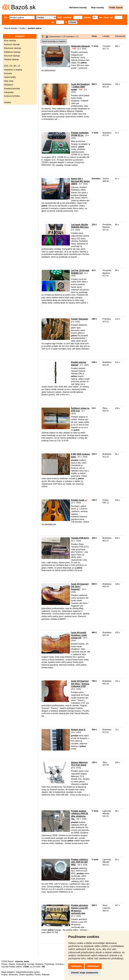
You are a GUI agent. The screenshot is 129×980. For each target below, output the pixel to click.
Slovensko (13, 975)
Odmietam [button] (93, 966)
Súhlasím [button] (76, 966)
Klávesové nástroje (13, 48)
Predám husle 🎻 (79, 500)
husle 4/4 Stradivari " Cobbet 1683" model (80, 87)
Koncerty (8, 73)
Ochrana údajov (62, 964)
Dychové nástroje (12, 44)
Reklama (39, 964)
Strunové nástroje (12, 56)
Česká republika (26, 975)
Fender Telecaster (80, 319)
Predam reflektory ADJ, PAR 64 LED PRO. (80, 862)
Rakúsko (46, 975)
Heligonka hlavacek (80, 46)
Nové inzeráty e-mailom (54, 41)
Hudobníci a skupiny (13, 70)
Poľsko (38, 975)
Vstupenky (9, 92)
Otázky (12, 964)
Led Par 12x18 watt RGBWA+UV (80, 272)
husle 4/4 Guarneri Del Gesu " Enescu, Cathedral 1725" (80, 684)
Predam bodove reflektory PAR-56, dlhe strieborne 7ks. (80, 815)
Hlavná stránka (11, 28)
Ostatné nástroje (11, 59)
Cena (94, 36)
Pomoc (4, 964)
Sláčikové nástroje (12, 52)
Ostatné (8, 102)
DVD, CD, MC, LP (12, 66)
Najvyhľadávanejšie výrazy (28, 972)
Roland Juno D (78, 730)
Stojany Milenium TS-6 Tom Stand (79, 764)
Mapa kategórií (8, 972)
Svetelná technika (12, 89)
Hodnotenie (21, 964)
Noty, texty (9, 81)
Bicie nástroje (10, 41)
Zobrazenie (120, 36)
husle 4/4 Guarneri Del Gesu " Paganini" (80, 587)
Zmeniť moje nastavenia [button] (84, 973)
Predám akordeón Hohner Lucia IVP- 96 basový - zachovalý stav (80, 909)
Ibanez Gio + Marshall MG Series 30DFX (80, 181)
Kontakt (31, 964)
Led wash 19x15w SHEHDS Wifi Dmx (80, 226)
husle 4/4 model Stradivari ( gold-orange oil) (79, 635)
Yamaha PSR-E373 (80, 538)
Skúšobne (8, 85)
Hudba (23, 28)
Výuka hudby (10, 77)
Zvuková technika (12, 96)
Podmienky (49, 964)
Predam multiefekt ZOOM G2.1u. (80, 134)
